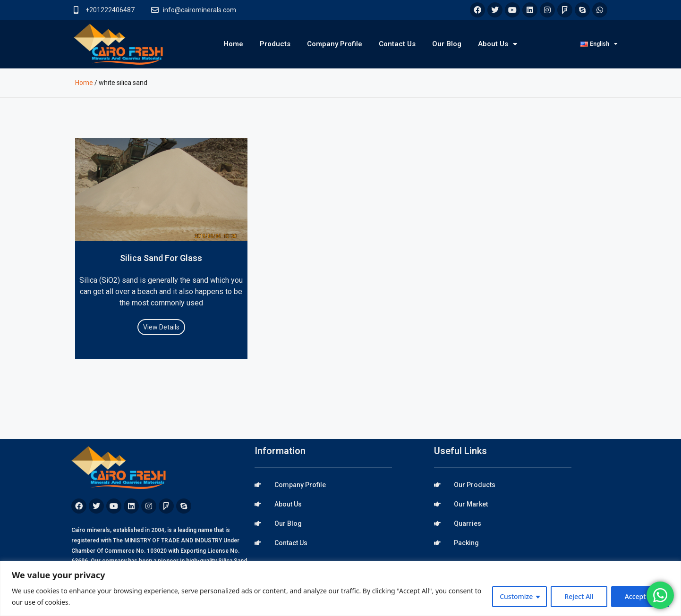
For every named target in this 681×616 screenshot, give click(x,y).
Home (233, 44)
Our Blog (447, 44)
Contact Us (397, 44)
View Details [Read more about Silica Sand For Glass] (161, 327)
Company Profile (335, 44)
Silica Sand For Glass (161, 258)
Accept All (640, 596)
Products (275, 44)
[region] (340, 588)
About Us (498, 44)
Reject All (579, 596)
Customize (516, 596)
